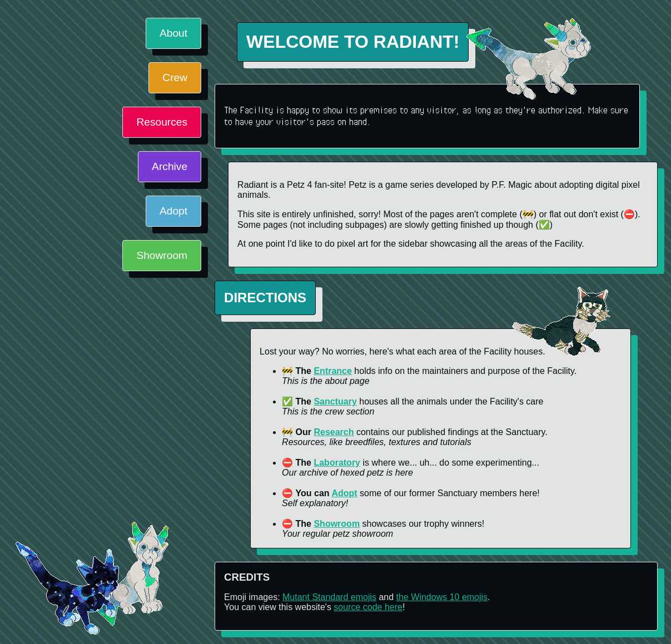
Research (334, 432)
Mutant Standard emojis (329, 597)
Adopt (173, 211)
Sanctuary (335, 401)
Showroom (162, 255)
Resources (162, 122)
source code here (368, 607)
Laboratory (337, 463)
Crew (175, 78)
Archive (170, 166)
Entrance (332, 371)
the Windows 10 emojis (442, 597)
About (173, 33)
